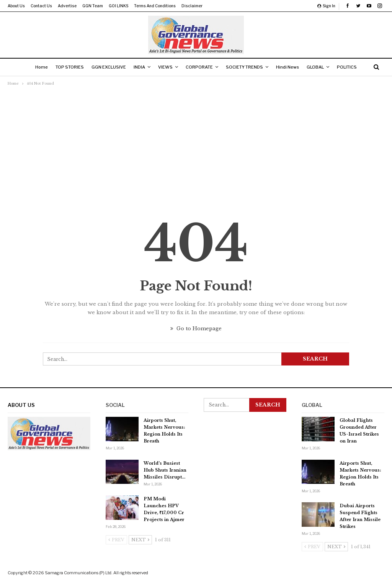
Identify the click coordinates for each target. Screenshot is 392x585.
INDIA (137, 67)
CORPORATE (200, 67)
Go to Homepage (196, 329)
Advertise (67, 6)
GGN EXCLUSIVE (105, 67)
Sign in (326, 6)
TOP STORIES (64, 67)
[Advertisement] (196, 145)
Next (140, 540)
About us (16, 6)
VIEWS (165, 67)
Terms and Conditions (155, 6)
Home (35, 67)
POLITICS (354, 67)
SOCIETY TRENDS (247, 67)
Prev (116, 540)
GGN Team (93, 6)
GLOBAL (321, 67)
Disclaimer (192, 6)
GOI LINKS (118, 6)
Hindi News (291, 67)
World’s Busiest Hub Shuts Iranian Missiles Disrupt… (165, 470)
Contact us (41, 6)
